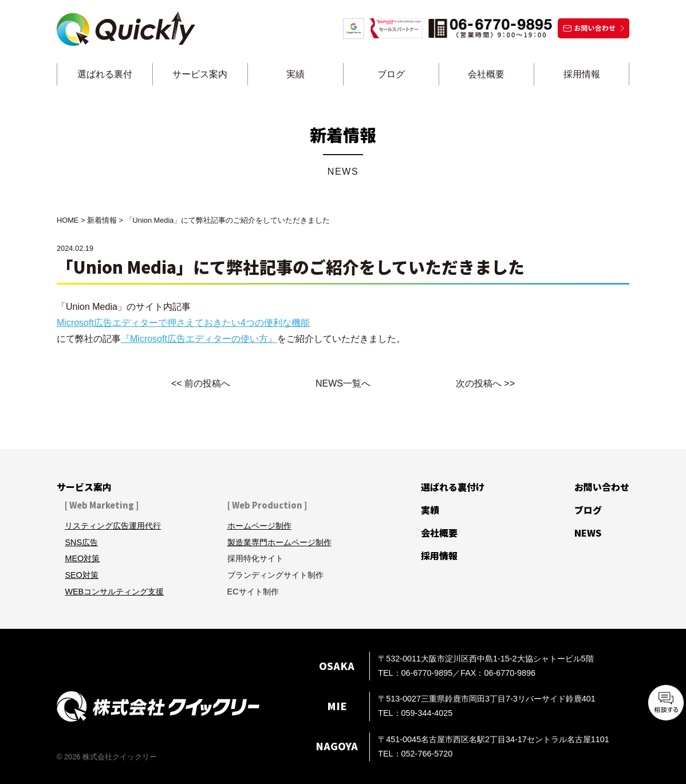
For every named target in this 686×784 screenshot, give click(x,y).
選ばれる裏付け (453, 487)
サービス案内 (200, 74)
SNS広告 (81, 542)
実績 (295, 74)
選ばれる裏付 (105, 74)
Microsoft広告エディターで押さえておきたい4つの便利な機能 (183, 323)
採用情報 (582, 74)
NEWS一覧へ (343, 383)
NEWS (588, 533)
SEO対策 (81, 575)
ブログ (391, 74)
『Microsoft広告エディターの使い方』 (199, 339)
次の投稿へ (479, 383)
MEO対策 (82, 558)
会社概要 (486, 74)
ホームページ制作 (259, 526)
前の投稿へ (207, 383)
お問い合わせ (602, 487)
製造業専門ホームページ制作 (279, 542)
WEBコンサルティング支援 (114, 592)
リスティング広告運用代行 (113, 526)
